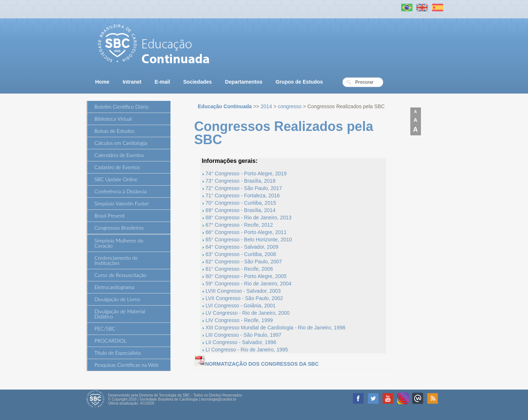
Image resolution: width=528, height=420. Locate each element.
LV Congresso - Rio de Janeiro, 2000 (247, 313)
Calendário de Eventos (119, 155)
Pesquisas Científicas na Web (127, 365)
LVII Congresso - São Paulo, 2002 (244, 298)
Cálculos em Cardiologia (121, 143)
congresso (290, 106)
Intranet (132, 82)
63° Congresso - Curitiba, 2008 (241, 254)
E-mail (162, 82)
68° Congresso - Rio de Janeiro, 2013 (248, 218)
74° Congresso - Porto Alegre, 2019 (246, 174)
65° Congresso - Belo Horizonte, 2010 (249, 240)
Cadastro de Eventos (117, 167)
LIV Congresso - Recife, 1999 (239, 320)
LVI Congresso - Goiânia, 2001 (240, 306)
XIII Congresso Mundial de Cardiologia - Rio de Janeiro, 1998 (275, 328)
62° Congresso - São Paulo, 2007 (244, 262)
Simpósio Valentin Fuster (122, 203)
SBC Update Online (116, 179)
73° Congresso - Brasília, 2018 (240, 181)
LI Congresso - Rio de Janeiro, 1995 (247, 350)
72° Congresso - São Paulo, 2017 (244, 188)
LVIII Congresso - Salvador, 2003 (243, 291)
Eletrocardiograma (115, 287)
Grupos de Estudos (299, 82)
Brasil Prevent (110, 216)
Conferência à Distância (121, 191)
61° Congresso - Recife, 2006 (239, 269)
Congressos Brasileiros (119, 228)
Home (102, 82)
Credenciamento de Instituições (116, 260)
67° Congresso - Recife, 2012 (239, 225)
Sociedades (198, 82)
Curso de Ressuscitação (121, 275)
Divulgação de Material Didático (120, 314)
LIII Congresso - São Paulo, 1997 (243, 335)
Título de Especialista (118, 353)
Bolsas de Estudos (115, 131)
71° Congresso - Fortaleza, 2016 (243, 196)
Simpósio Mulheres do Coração (119, 243)
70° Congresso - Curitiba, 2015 (241, 203)
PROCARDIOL (111, 341)
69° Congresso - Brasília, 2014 (240, 210)
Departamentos (244, 82)
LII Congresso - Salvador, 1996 (241, 342)
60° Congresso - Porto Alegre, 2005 (246, 276)
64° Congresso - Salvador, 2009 (242, 247)
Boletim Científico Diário (122, 107)
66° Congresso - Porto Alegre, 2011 (246, 232)
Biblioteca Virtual (113, 119)
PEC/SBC (105, 328)
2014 (266, 106)
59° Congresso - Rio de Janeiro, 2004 (248, 284)
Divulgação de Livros (118, 299)
